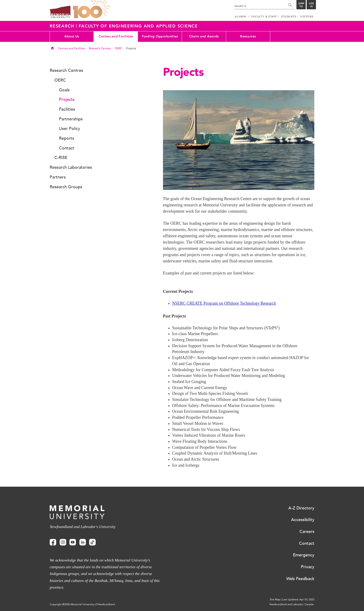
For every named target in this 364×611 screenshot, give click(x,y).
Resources (248, 36)
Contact (67, 148)
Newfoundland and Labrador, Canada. (292, 604)
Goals (64, 90)
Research (63, 26)
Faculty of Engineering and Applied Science (138, 26)
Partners (58, 177)
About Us (72, 36)
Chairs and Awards (204, 36)
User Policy (70, 129)
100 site (91, 9)
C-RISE (61, 158)
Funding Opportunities (160, 36)
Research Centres (100, 48)
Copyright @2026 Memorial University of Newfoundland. (83, 604)
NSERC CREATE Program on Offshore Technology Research (224, 303)
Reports (67, 138)
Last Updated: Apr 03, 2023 (298, 599)
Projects (67, 99)
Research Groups (66, 187)
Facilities (67, 109)
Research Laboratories (71, 167)
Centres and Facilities (116, 36)
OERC (118, 48)
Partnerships (71, 119)
